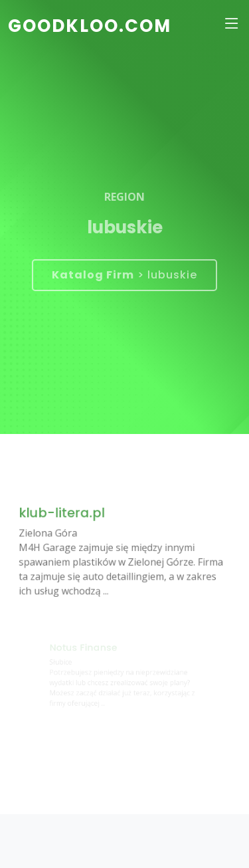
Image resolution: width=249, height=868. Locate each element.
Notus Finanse (84, 648)
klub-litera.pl (64, 515)
